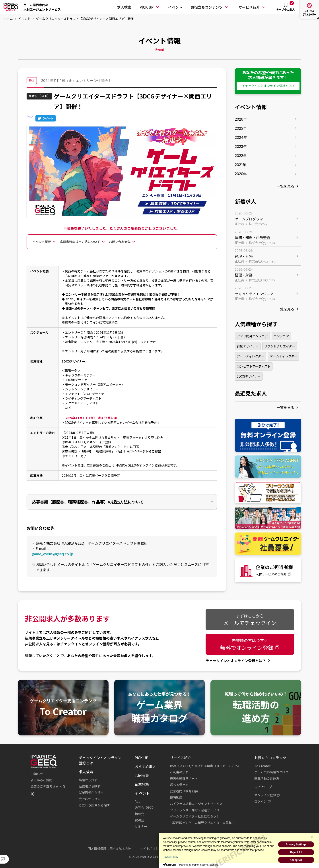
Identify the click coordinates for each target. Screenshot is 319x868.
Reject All (296, 852)
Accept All (296, 860)
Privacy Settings (296, 845)
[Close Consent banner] (312, 837)
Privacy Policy (170, 857)
